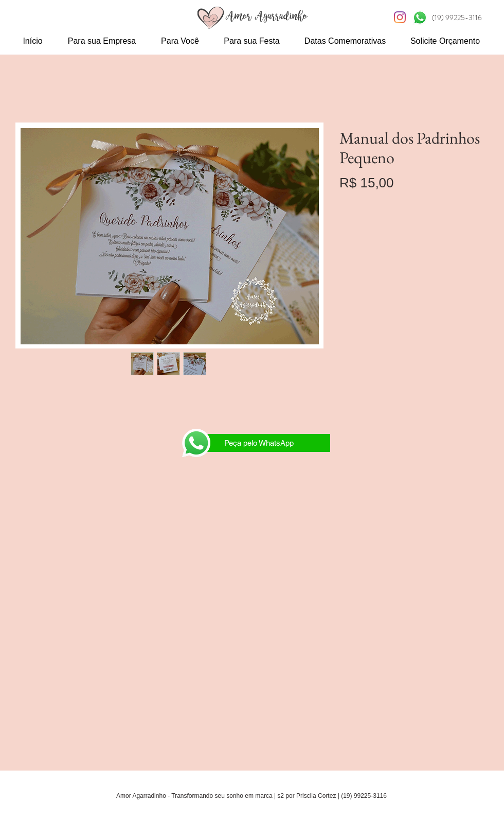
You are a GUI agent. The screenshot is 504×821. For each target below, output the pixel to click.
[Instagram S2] (400, 17)
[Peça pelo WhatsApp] (259, 443)
